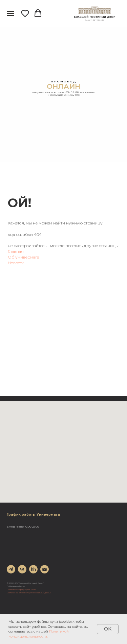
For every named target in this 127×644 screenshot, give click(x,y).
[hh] (33, 569)
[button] (25, 13)
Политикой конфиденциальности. (39, 634)
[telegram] (11, 569)
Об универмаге (23, 257)
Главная (16, 251)
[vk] (22, 569)
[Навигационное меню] (10, 14)
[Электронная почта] (45, 569)
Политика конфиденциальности (22, 590)
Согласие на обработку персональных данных (29, 593)
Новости (16, 263)
